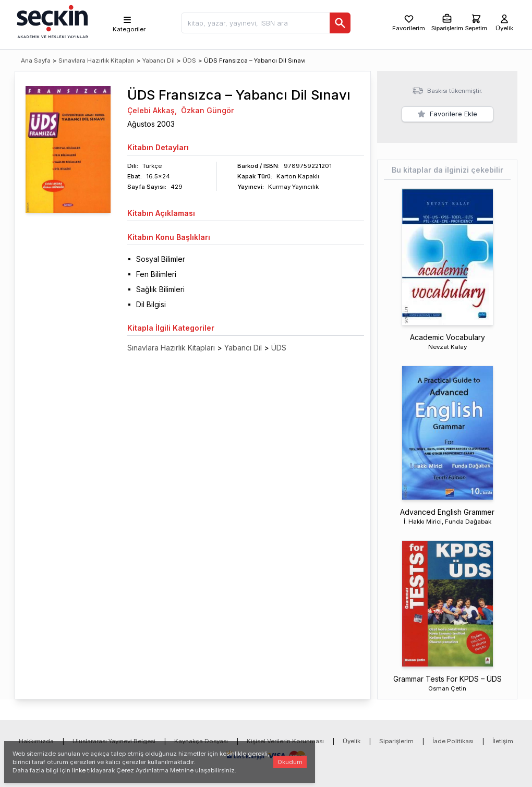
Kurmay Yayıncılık (293, 187)
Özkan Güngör (207, 110)
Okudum (290, 762)
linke (79, 770)
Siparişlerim (396, 741)
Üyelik (352, 741)
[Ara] (340, 23)
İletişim (503, 741)
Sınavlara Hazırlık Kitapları (96, 60)
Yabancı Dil (159, 60)
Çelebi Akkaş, (152, 110)
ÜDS (189, 60)
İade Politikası (453, 741)
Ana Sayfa (36, 60)
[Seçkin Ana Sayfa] (51, 21)
